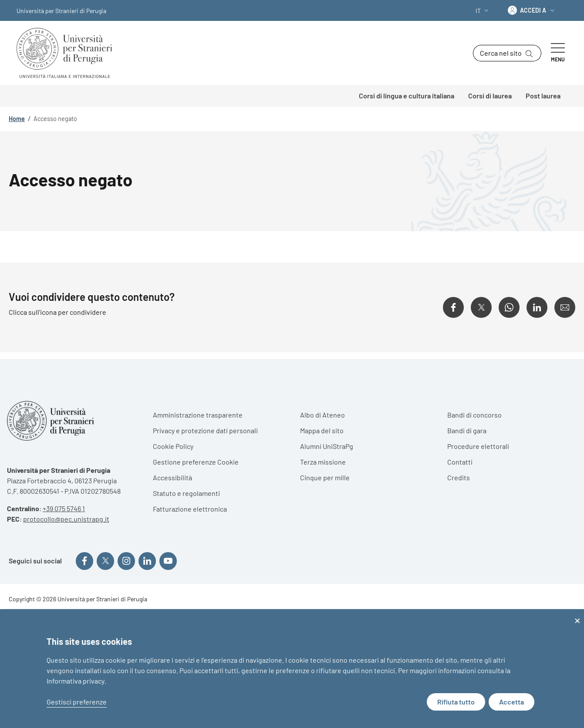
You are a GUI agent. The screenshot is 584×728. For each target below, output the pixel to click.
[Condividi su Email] (565, 307)
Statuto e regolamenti (186, 493)
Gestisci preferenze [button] (77, 702)
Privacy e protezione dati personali (205, 430)
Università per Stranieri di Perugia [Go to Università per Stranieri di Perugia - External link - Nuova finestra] (61, 11)
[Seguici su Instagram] (126, 561)
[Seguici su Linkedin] (147, 561)
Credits (459, 477)
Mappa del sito (322, 430)
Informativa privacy (76, 681)
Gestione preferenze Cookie (196, 462)
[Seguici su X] (105, 561)
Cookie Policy (173, 446)
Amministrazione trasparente (198, 415)
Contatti (460, 462)
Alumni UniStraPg (327, 446)
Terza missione (323, 462)
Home (17, 119)
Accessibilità (172, 477)
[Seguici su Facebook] (84, 561)
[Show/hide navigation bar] (558, 53)
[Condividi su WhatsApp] (509, 307)
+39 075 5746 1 (64, 508)
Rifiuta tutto (456, 702)
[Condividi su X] (481, 307)
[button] (483, 11)
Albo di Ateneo (322, 415)
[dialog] (292, 669)
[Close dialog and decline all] (577, 615)
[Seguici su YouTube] (168, 561)
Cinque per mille (325, 477)
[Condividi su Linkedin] (537, 307)
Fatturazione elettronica (190, 509)
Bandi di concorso (474, 415)
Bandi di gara (467, 430)
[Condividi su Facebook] (453, 307)
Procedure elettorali (478, 446)
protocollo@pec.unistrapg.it (66, 519)
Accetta (511, 702)
